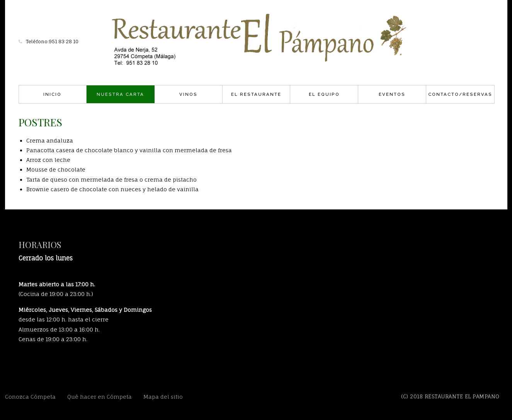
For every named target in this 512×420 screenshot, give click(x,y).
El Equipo (324, 94)
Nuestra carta (120, 94)
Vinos (188, 94)
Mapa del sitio (163, 397)
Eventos (392, 94)
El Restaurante (256, 94)
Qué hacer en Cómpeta (100, 397)
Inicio (52, 94)
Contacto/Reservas (460, 94)
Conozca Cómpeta (30, 397)
